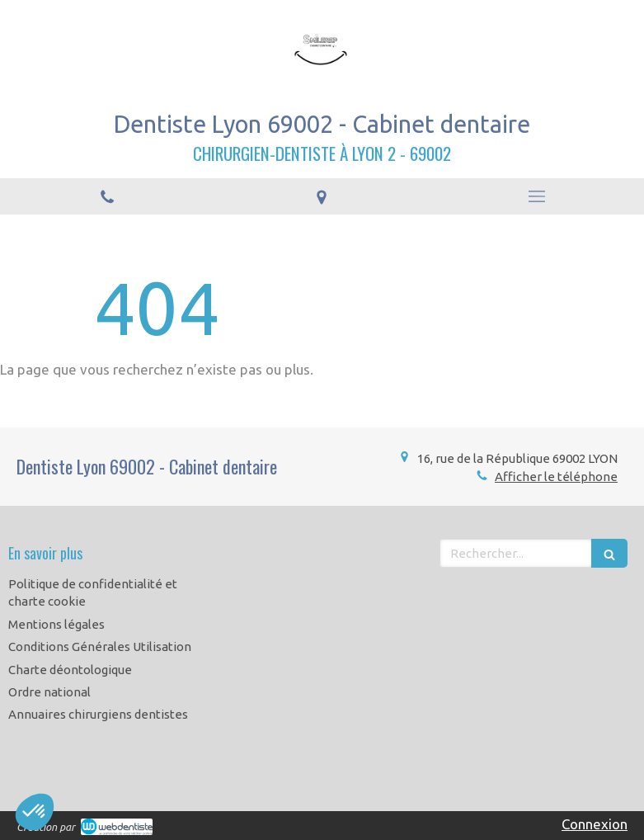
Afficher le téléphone (556, 477)
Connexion (595, 824)
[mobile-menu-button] (537, 196)
